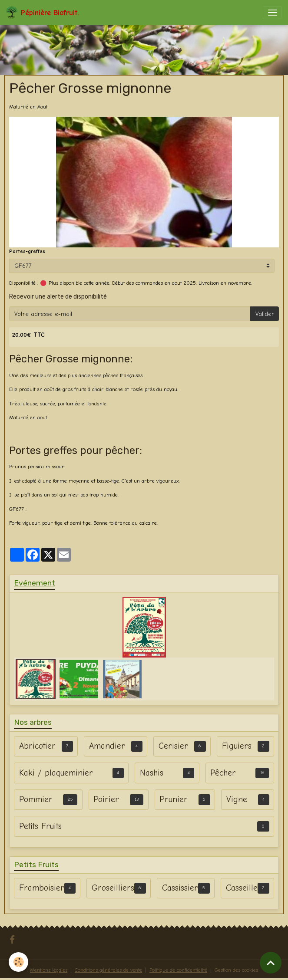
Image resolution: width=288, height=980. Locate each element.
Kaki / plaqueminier (56, 773)
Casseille (242, 888)
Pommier (36, 799)
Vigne (237, 799)
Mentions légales (49, 970)
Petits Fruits (40, 826)
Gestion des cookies (236, 970)
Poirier (106, 799)
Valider (265, 314)
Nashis (152, 773)
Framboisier (42, 888)
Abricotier (37, 746)
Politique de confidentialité (178, 970)
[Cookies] (18, 962)
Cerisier (173, 746)
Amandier (107, 746)
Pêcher (223, 773)
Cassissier (180, 888)
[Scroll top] (271, 963)
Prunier (174, 799)
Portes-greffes (27, 251)
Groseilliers (113, 888)
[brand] (42, 13)
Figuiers (237, 746)
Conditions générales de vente (108, 970)
